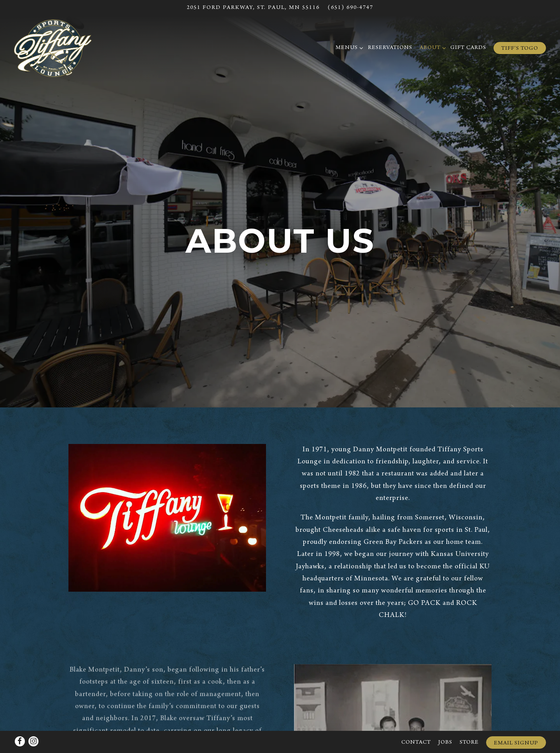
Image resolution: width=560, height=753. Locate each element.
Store (469, 722)
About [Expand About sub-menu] (431, 47)
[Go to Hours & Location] (253, 8)
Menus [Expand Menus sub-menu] (348, 47)
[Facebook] (20, 720)
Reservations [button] (390, 48)
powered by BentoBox (280, 743)
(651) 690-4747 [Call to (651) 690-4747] (350, 8)
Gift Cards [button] (468, 48)
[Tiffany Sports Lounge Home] (53, 49)
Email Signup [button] (516, 722)
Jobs (445, 722)
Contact (416, 722)
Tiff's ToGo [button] (520, 49)
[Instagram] (33, 720)
